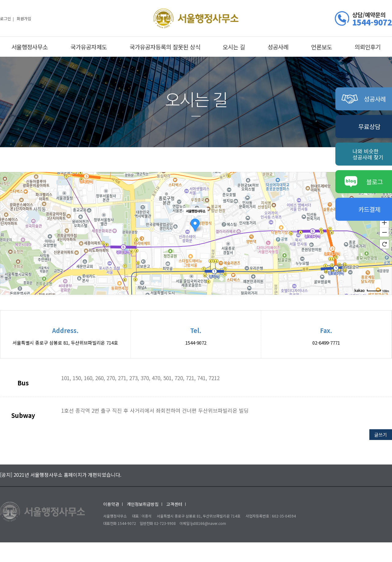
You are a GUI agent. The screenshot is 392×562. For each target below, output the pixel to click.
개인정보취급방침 (143, 504)
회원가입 (24, 18)
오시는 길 (234, 47)
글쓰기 (381, 435)
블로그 (364, 182)
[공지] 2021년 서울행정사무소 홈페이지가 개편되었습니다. (61, 475)
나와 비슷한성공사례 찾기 (368, 154)
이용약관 (111, 504)
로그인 (6, 18)
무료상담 (369, 126)
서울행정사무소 (30, 47)
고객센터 (174, 504)
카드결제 (369, 209)
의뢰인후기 (368, 47)
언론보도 (322, 47)
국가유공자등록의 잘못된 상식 (165, 47)
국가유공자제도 (89, 47)
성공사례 (278, 47)
